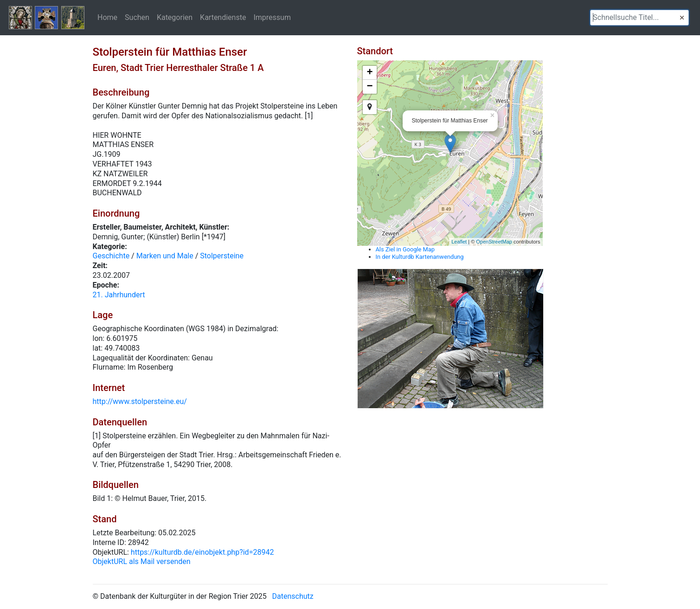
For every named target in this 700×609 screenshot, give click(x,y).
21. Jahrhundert (119, 295)
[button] (682, 18)
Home (107, 17)
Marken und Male (165, 256)
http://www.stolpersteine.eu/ (140, 401)
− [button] (369, 87)
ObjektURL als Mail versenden (142, 561)
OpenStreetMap (494, 242)
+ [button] (369, 73)
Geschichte (111, 256)
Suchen (137, 17)
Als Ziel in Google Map (405, 249)
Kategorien (175, 17)
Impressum (272, 17)
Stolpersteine (222, 256)
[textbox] (639, 18)
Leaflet (459, 242)
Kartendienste (223, 17)
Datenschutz (293, 596)
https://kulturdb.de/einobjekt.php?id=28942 (202, 552)
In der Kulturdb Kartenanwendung (420, 257)
